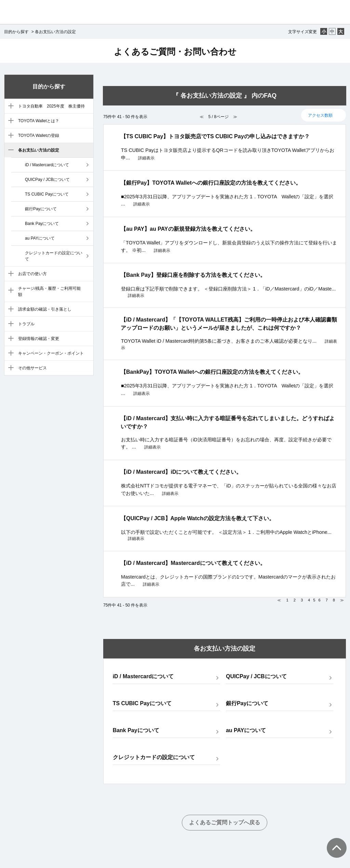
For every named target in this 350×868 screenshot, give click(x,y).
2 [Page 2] (295, 600)
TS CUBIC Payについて (47, 194)
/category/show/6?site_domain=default (9, 274)
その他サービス (32, 368)
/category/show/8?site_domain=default (9, 310)
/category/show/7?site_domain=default (9, 291)
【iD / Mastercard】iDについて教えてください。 (181, 472)
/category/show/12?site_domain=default (9, 368)
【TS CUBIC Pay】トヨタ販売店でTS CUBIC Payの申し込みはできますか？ (215, 136)
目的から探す (16, 32)
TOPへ (333, 841)
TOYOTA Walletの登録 (39, 136)
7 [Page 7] (327, 600)
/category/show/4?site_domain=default (9, 136)
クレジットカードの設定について (54, 256)
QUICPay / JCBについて (47, 180)
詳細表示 (146, 158)
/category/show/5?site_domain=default (9, 151)
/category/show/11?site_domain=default (9, 354)
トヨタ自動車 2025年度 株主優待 (51, 106)
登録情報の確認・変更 (39, 339)
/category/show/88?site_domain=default (9, 106)
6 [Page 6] (319, 600)
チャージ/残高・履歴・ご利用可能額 (49, 291)
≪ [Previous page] (279, 600)
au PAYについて (40, 238)
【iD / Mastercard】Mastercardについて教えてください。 (193, 563)
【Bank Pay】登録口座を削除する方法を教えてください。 (193, 275)
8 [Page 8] (334, 600)
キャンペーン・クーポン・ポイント (51, 353)
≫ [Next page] (342, 600)
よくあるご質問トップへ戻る (225, 822)
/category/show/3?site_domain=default (9, 121)
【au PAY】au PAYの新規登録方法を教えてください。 (188, 229)
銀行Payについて (41, 209)
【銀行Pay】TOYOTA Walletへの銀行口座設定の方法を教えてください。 (211, 183)
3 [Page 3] (302, 600)
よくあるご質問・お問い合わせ (175, 52)
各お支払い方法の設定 (39, 150)
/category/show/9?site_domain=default (9, 324)
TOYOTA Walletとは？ (39, 121)
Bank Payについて (42, 224)
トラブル (26, 324)
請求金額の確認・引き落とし (45, 309)
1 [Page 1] (287, 600)
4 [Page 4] (309, 600)
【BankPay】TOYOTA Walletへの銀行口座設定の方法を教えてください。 (212, 372)
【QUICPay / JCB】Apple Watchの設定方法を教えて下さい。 (198, 518)
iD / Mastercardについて (47, 165)
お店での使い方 (32, 274)
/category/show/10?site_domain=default (9, 339)
